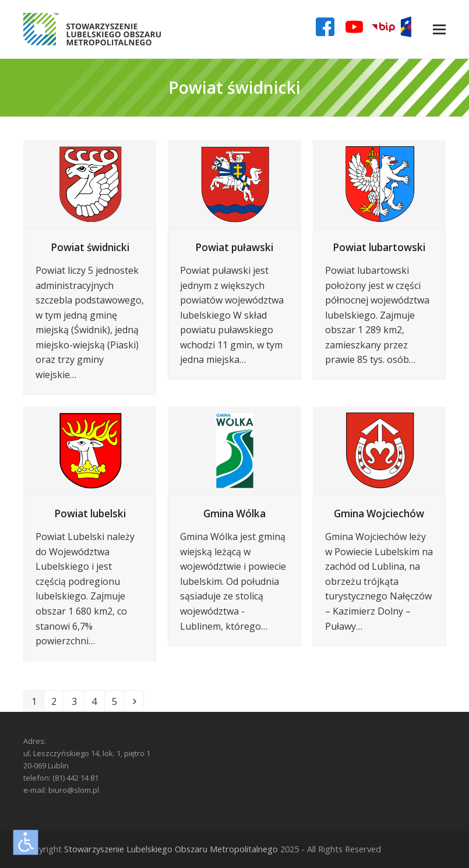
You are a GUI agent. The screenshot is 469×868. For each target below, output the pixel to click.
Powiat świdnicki (90, 247)
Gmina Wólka (234, 514)
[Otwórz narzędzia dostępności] (26, 842)
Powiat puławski (234, 247)
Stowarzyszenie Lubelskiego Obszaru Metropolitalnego (171, 849)
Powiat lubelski (90, 514)
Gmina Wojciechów (379, 514)
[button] (439, 29)
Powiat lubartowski (379, 247)
